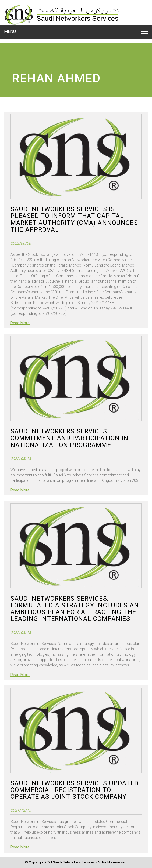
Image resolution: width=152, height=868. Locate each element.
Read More (20, 323)
